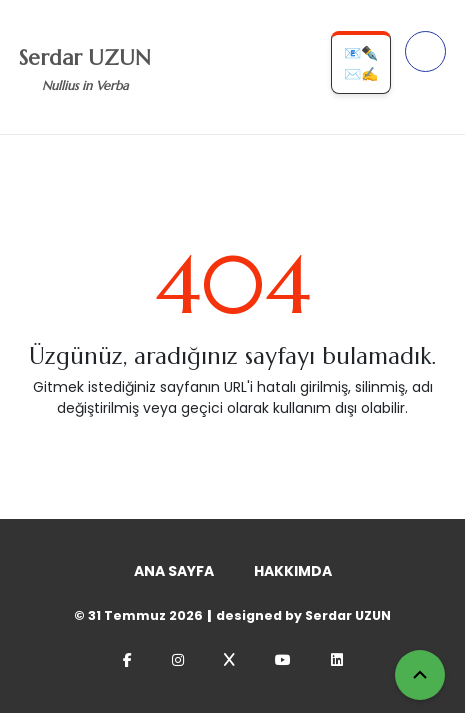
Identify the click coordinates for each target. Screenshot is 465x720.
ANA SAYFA (174, 571)
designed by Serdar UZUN (303, 615)
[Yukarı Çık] (420, 675)
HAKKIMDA (293, 571)
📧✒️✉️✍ (361, 63)
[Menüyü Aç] (425, 51)
